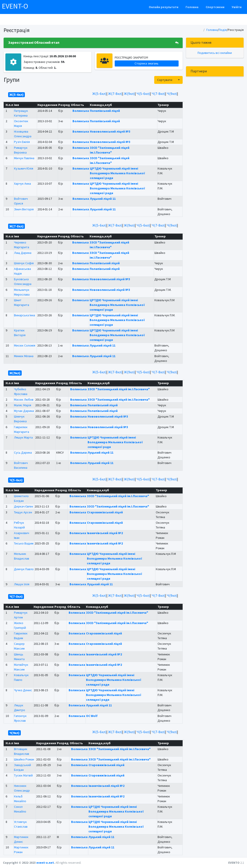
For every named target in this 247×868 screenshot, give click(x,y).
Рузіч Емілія (22, 142)
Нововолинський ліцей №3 (110, 131)
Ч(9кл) (172, 94)
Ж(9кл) (129, 94)
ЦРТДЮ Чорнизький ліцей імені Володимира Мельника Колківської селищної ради (117, 173)
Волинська (81, 111)
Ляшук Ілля (22, 584)
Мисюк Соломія (25, 345)
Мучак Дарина (24, 411)
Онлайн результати (164, 7)
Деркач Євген (23, 506)
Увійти (237, 7)
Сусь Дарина (23, 452)
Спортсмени (215, 7)
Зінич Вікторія (24, 209)
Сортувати (165, 80)
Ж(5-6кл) (99, 94)
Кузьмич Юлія (24, 168)
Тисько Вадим (24, 543)
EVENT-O (15, 6)
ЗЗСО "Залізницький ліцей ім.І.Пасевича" (119, 389)
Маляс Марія (23, 405)
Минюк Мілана (24, 356)
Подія (223, 30)
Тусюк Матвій (23, 775)
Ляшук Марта (23, 437)
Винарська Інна (24, 315)
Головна (192, 7)
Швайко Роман (24, 759)
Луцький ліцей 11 (103, 199)
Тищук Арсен (23, 512)
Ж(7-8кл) (115, 94)
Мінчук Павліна (24, 158)
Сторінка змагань (147, 63)
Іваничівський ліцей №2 (105, 533)
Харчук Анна (22, 184)
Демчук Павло (24, 569)
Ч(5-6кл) (143, 94)
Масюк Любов (24, 400)
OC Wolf (92, 716)
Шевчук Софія (24, 263)
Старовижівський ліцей (105, 512)
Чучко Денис (23, 690)
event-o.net (45, 863)
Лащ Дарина (23, 253)
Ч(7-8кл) (158, 94)
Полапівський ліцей (105, 111)
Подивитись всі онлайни (215, 53)
